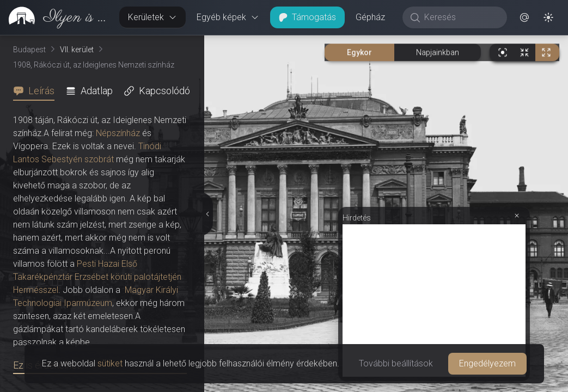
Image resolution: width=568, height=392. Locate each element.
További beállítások (396, 363)
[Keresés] (460, 17)
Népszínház (118, 133)
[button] (524, 17)
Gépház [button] (370, 17)
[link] (55, 17)
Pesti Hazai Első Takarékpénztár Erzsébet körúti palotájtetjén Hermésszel (97, 277)
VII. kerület (77, 50)
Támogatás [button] (307, 17)
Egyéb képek (228, 17)
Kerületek (152, 17)
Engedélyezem (487, 363)
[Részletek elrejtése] (207, 214)
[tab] (37, 91)
